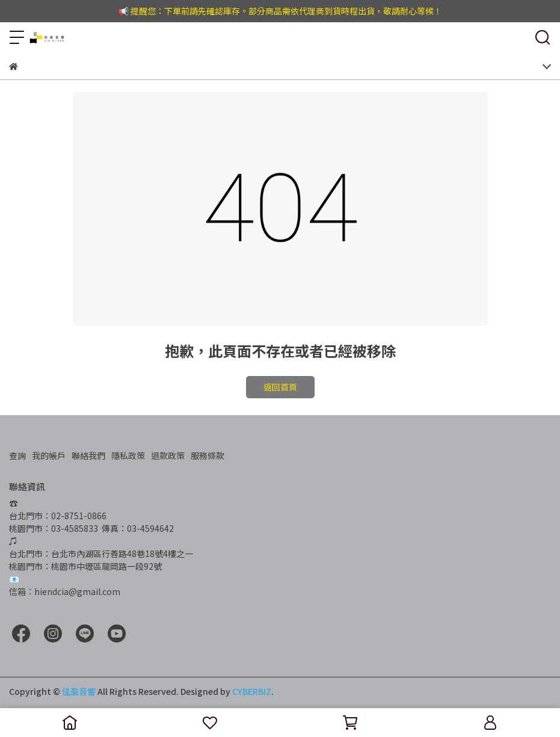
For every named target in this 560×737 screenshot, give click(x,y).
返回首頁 (280, 387)
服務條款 (208, 455)
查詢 (17, 455)
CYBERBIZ (252, 691)
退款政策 (168, 455)
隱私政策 (128, 455)
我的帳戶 (49, 455)
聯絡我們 (88, 455)
